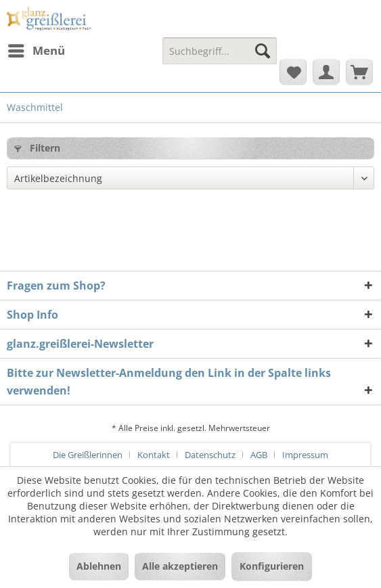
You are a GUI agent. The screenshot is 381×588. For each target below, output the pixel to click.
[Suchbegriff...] (220, 51)
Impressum (305, 455)
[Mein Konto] (326, 72)
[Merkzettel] (293, 72)
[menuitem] (36, 51)
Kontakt (154, 455)
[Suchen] (263, 51)
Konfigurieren (272, 566)
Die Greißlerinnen (88, 455)
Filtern (37, 148)
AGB (259, 455)
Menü (37, 49)
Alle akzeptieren (180, 566)
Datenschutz (210, 455)
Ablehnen (99, 566)
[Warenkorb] (359, 72)
